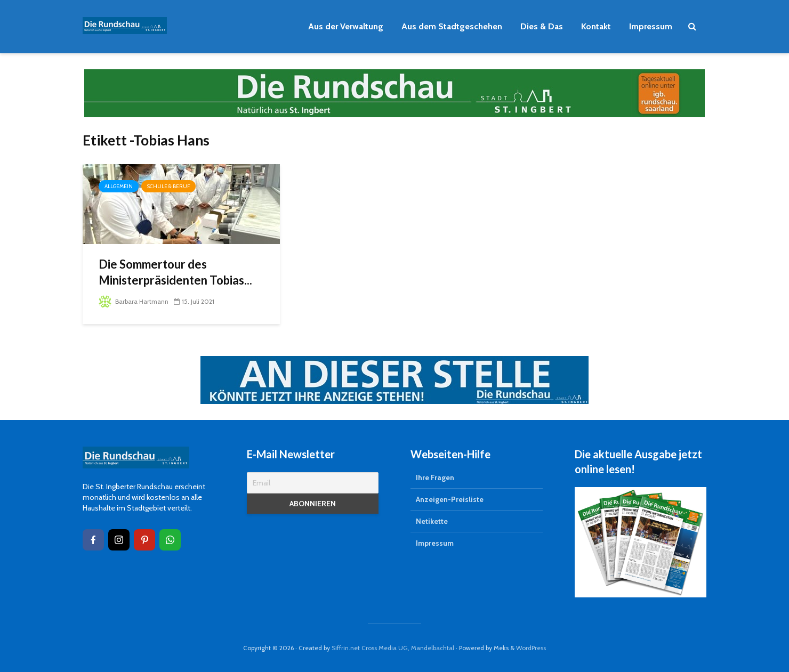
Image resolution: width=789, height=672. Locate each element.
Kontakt (596, 26)
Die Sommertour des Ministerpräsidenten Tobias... (175, 272)
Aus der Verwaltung (346, 26)
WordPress (531, 648)
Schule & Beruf (168, 186)
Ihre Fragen (435, 477)
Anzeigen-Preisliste (450, 499)
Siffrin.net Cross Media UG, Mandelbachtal (393, 648)
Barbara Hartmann (134, 301)
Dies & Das (542, 26)
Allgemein (119, 186)
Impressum (651, 26)
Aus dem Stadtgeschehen (452, 26)
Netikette (432, 521)
